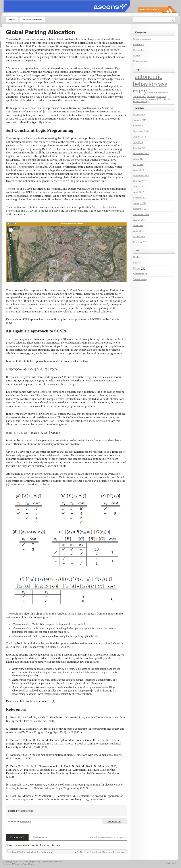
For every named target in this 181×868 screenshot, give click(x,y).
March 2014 (139, 148)
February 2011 (140, 242)
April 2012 (139, 192)
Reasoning (152, 96)
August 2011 (139, 220)
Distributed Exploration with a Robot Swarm (29, 852)
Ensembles (139, 50)
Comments (141, 274)
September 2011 (141, 214)
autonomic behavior (147, 80)
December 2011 (141, 209)
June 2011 (138, 225)
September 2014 (141, 131)
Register (137, 257)
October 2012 (140, 181)
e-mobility (152, 93)
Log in (136, 263)
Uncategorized (140, 61)
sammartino (26, 811)
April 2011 (139, 231)
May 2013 (138, 164)
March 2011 (139, 236)
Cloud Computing (142, 39)
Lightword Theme (12, 864)
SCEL (159, 99)
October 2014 (140, 126)
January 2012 (140, 203)
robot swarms (150, 99)
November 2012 (141, 175)
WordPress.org (140, 279)
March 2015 (139, 114)
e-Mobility (26, 821)
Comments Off (114, 821)
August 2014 (140, 137)
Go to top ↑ (171, 863)
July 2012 (138, 187)
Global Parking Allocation (40, 32)
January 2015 (140, 120)
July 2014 (138, 142)
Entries (139, 268)
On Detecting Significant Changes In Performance (101, 852)
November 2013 (141, 153)
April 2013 (139, 170)
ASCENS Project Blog (30, 862)
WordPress (58, 862)
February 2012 (140, 198)
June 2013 (138, 159)
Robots (137, 55)
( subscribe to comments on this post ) (107, 837)
